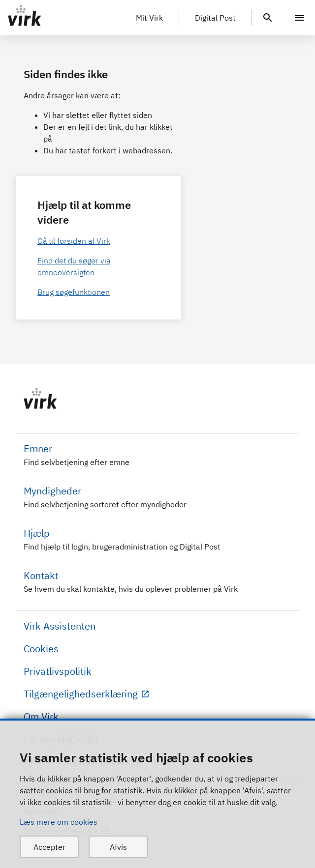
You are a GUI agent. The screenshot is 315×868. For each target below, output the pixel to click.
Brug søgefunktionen (74, 292)
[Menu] (299, 18)
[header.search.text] (268, 17)
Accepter (49, 847)
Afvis (118, 847)
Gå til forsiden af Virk (74, 241)
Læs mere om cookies (59, 822)
